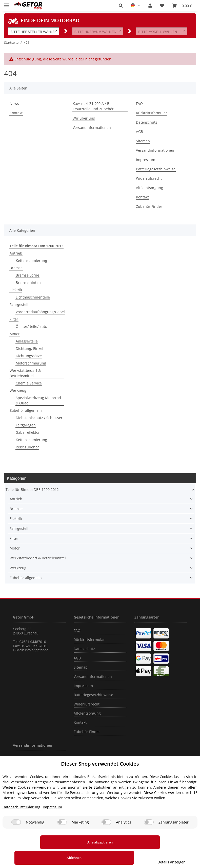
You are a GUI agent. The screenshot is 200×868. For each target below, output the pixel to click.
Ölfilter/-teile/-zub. (31, 326)
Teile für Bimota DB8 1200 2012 (32, 489)
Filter (14, 319)
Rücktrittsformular (152, 113)
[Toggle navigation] (7, 3)
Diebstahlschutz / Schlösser (39, 418)
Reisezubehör (27, 447)
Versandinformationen (92, 128)
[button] (121, 6)
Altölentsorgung (149, 188)
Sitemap (143, 141)
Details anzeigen (173, 862)
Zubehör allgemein (26, 410)
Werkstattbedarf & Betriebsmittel (25, 373)
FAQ (139, 104)
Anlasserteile (27, 341)
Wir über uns (84, 118)
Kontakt (16, 113)
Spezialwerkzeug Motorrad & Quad (38, 400)
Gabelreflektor (28, 432)
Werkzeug (18, 390)
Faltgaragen (26, 425)
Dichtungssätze (29, 356)
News (14, 104)
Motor (15, 334)
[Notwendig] (16, 838)
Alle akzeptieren (39, 858)
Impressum (146, 160)
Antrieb (16, 253)
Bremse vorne (27, 275)
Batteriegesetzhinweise (156, 169)
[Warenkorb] (182, 6)
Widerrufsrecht (149, 178)
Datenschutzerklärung (21, 822)
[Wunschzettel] (162, 6)
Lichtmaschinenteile (33, 297)
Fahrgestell (19, 304)
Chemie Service (29, 383)
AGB (139, 132)
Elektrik (16, 290)
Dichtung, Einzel (29, 348)
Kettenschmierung (31, 260)
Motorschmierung (31, 363)
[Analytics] (106, 838)
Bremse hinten (28, 282)
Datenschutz (147, 122)
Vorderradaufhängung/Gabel (40, 312)
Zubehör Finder (149, 206)
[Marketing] (62, 838)
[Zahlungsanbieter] (149, 838)
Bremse (16, 268)
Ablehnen (111, 858)
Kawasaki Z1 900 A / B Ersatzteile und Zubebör (93, 106)
